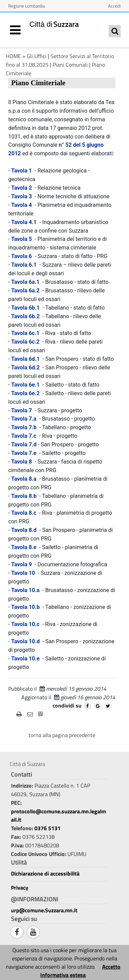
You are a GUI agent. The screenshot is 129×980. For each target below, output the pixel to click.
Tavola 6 (21, 256)
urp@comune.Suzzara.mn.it (44, 910)
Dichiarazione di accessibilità (45, 874)
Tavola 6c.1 (25, 333)
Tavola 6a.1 (25, 282)
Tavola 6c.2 (25, 342)
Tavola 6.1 (24, 265)
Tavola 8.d (24, 530)
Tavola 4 (21, 205)
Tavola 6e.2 (25, 393)
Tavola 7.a (24, 419)
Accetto (111, 967)
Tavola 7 (21, 410)
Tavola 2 (21, 188)
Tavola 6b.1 (25, 308)
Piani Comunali (70, 65)
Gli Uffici (37, 56)
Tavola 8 (21, 462)
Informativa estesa (63, 975)
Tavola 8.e (24, 547)
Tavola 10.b (25, 607)
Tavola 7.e (24, 453)
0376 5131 (47, 828)
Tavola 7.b (24, 427)
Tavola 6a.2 (25, 291)
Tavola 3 (21, 196)
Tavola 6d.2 (25, 367)
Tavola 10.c (25, 624)
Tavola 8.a (24, 479)
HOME (13, 56)
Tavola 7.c (24, 436)
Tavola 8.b (24, 496)
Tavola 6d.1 (25, 359)
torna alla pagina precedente (62, 735)
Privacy (20, 888)
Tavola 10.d (25, 641)
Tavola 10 (23, 573)
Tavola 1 (21, 171)
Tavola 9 (21, 564)
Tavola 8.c (24, 513)
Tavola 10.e (25, 659)
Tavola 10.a (25, 590)
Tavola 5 (21, 239)
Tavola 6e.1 (25, 385)
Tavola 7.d (24, 444)
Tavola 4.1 (24, 222)
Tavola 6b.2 (25, 316)
